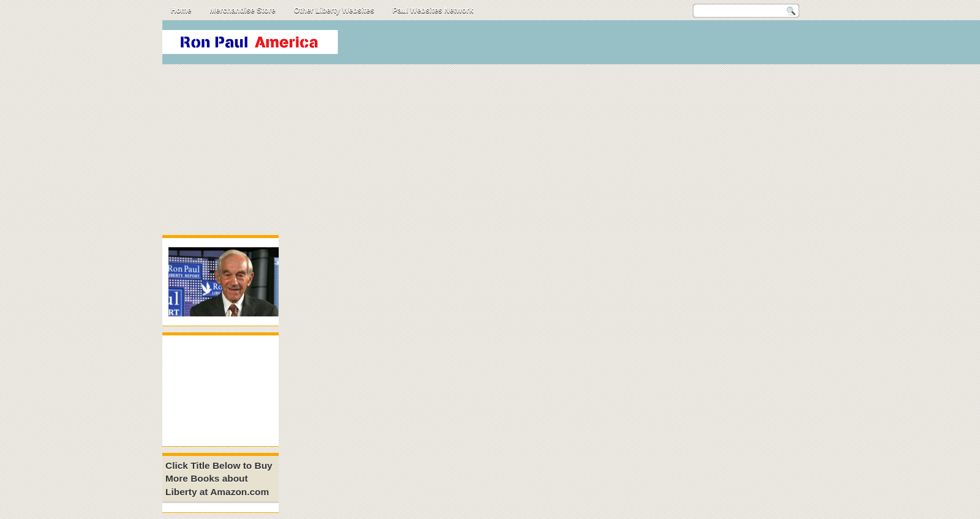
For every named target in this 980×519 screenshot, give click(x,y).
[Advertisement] (586, 113)
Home (181, 10)
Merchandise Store (242, 10)
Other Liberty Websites (334, 10)
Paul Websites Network (433, 10)
